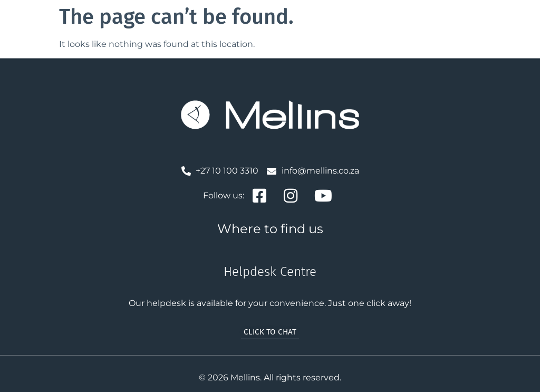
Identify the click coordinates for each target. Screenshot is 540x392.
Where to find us (270, 229)
